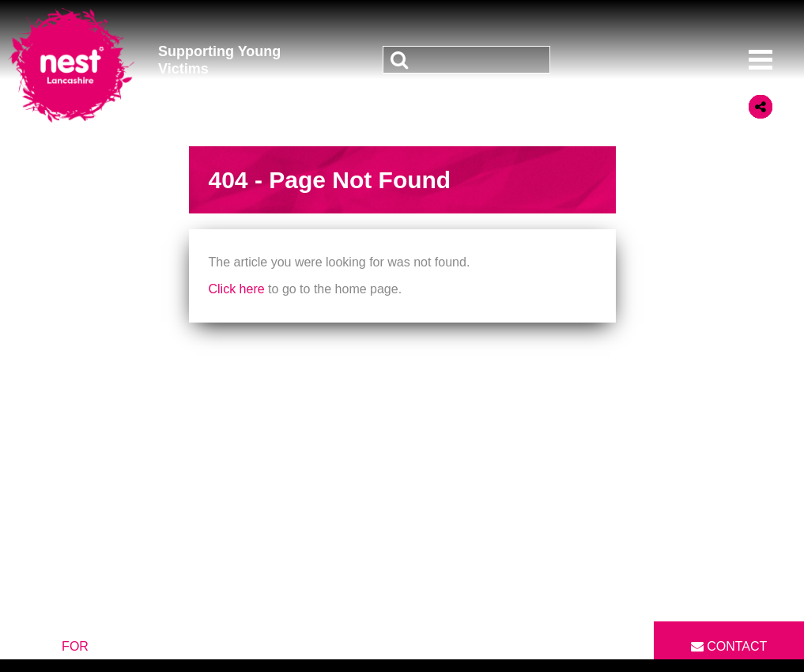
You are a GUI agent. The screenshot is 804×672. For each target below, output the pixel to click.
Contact (729, 646)
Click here (237, 289)
